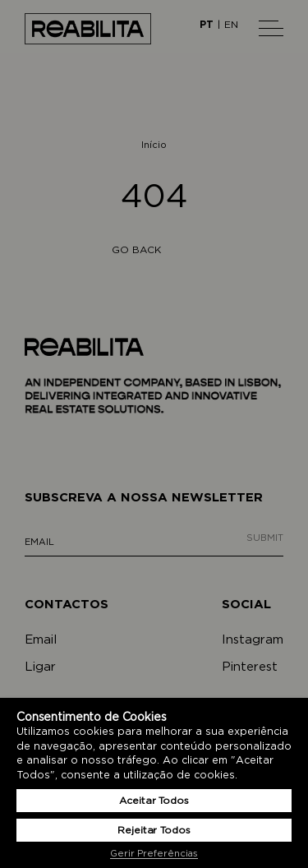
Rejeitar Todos (154, 830)
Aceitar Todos (154, 801)
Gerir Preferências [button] (154, 854)
